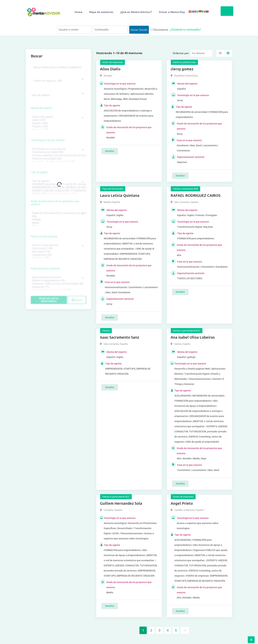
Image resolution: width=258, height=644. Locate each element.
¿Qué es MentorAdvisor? (136, 12)
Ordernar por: (181, 53)
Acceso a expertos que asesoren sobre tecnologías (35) (58, 155)
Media (58, 223)
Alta (58, 216)
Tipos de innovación (113, 189)
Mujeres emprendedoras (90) (58, 281)
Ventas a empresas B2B (185, 189)
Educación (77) (58, 287)
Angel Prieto (182, 503)
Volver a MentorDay (172, 12)
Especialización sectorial (45, 268)
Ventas (106, 331)
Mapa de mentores (101, 12)
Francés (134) (58, 127)
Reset (77, 300)
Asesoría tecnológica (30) (58, 159)
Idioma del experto (41, 108)
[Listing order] (201, 53)
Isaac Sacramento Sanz (120, 337)
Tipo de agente (39, 172)
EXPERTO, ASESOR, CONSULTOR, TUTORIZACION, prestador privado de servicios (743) (58, 191)
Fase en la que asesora (44, 236)
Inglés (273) (58, 120)
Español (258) (58, 123)
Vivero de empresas (113, 62)
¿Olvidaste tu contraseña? (185, 30)
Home (78, 12)
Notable (58, 220)
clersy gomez (182, 69)
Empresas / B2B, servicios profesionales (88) (58, 284)
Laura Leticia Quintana (120, 195)
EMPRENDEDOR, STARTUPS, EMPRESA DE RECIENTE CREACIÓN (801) (58, 187)
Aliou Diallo (110, 69)
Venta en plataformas (184, 62)
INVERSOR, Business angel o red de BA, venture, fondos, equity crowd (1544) (58, 184)
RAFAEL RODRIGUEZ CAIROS (196, 195)
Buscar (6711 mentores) (49, 300)
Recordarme (159, 30)
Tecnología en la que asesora (48, 140)
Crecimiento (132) (58, 248)
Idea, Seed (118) (58, 252)
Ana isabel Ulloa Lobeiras (193, 337)
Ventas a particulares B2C (187, 331)
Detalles (110, 151)
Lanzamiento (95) (58, 255)
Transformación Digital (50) (58, 152)
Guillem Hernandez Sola (121, 503)
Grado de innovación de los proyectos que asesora (55, 203)
